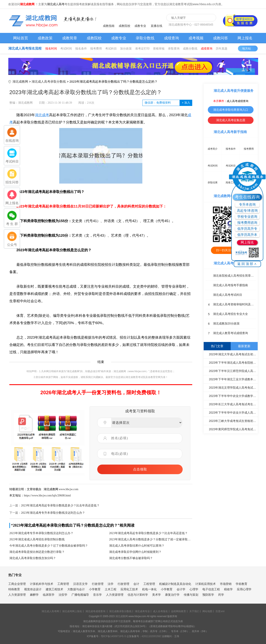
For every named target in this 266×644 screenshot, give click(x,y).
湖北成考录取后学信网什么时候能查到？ (135, 552)
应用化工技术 (129, 589)
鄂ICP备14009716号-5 (113, 636)
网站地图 (207, 611)
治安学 (63, 595)
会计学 (181, 589)
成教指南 (109, 26)
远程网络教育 (179, 611)
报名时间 (51, 48)
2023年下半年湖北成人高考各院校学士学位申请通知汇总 (231, 362)
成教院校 (124, 26)
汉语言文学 (80, 584)
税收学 (228, 589)
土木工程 (111, 589)
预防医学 (208, 595)
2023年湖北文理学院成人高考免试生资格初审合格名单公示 (231, 387)
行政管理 (98, 584)
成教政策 (45, 38)
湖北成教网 (20, 81)
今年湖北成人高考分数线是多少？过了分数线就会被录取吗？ (49, 546)
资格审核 (159, 48)
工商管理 (63, 584)
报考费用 (96, 48)
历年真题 (222, 48)
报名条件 (81, 48)
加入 (186, 103)
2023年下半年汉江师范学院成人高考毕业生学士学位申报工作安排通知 (231, 371)
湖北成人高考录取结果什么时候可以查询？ (137, 546)
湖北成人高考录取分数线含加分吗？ (33, 558)
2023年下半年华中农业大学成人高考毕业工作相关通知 (231, 412)
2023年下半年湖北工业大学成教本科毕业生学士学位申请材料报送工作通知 (231, 379)
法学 (111, 584)
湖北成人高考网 (50, 611)
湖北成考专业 (142, 611)
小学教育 (95, 589)
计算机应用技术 (206, 584)
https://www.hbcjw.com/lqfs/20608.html (47, 495)
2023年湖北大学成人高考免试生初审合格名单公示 (231, 354)
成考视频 (196, 38)
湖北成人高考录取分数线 (49, 81)
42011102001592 (151, 636)
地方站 (248, 48)
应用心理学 (244, 589)
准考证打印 (142, 48)
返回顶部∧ (247, 264)
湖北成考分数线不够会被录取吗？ (131, 558)
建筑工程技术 (54, 589)
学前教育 (241, 584)
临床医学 (49, 595)
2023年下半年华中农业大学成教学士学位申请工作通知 (231, 396)
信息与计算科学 (138, 595)
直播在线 (156, 26)
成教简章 (70, 38)
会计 (136, 584)
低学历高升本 (247, 235)
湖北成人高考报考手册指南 (227, 285)
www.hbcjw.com (69, 489)
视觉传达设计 (33, 589)
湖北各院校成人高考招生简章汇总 (231, 276)
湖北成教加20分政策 (223, 324)
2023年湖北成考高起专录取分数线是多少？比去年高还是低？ (60, 505)
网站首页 (21, 38)
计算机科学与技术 (42, 584)
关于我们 (194, 611)
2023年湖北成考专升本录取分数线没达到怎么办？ (53, 513)
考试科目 (111, 48)
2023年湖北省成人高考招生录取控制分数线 (37, 539)
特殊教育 (14, 589)
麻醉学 (34, 595)
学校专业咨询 (247, 217)
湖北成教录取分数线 (120, 611)
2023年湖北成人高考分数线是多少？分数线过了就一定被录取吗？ (151, 539)
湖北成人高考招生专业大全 (227, 314)
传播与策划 (191, 595)
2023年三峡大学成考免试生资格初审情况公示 (231, 421)
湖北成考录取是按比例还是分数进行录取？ (37, 552)
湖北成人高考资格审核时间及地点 (231, 305)
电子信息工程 (211, 589)
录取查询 (174, 48)
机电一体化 (149, 589)
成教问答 (220, 38)
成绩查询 (171, 38)
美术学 (156, 595)
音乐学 (97, 595)
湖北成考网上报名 (72, 611)
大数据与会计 (76, 589)
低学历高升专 (247, 229)
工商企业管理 (17, 584)
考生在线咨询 (247, 197)
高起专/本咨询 (247, 211)
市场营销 (226, 584)
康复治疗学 (172, 595)
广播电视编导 (80, 595)
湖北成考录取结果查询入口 (231, 110)
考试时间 (66, 48)
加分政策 (126, 48)
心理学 (194, 589)
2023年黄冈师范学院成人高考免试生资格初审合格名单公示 (231, 429)
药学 (221, 595)
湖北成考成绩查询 (95, 611)
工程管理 (149, 584)
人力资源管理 (17, 595)
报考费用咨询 (247, 223)
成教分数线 (190, 48)
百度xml (220, 611)
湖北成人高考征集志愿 (231, 120)
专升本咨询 (247, 205)
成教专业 (140, 26)
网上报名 (245, 38)
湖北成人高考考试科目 (224, 295)
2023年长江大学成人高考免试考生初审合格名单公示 (231, 404)
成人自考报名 (160, 611)
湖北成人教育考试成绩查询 (227, 333)
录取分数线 (145, 38)
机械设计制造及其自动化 (175, 584)
